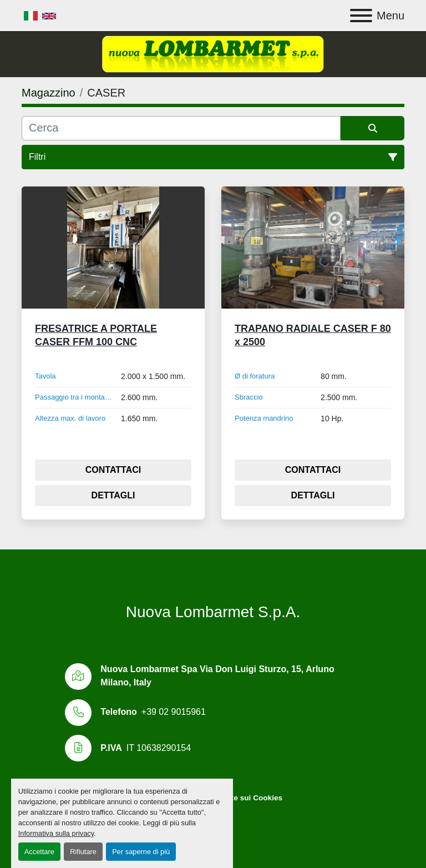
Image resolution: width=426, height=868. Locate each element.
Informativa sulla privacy (56, 833)
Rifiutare (83, 852)
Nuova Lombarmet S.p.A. (213, 612)
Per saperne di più (141, 852)
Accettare (39, 852)
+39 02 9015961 (174, 712)
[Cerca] (181, 128)
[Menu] (361, 16)
